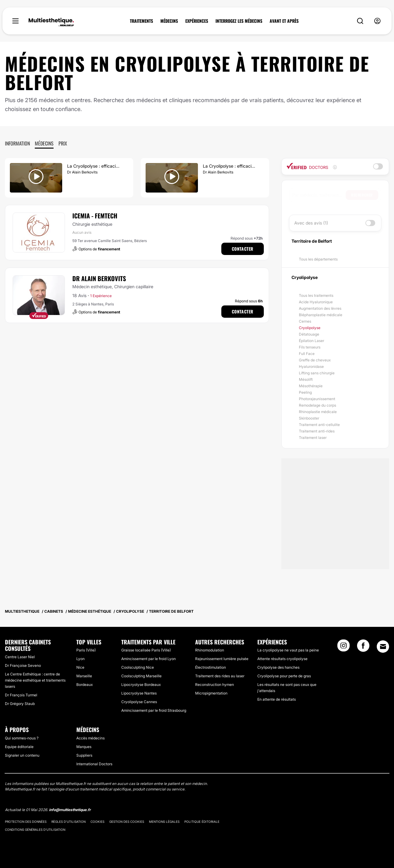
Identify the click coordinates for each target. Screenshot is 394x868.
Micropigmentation (211, 693)
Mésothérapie (311, 386)
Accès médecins (90, 738)
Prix (63, 143)
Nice (80, 667)
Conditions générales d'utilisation (35, 830)
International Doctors (94, 764)
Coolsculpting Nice (138, 667)
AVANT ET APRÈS (284, 21)
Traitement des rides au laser (220, 676)
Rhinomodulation (210, 650)
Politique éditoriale (202, 822)
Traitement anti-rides (317, 431)
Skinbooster (309, 418)
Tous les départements (318, 259)
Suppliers (84, 755)
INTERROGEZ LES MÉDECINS (239, 21)
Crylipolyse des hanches (278, 667)
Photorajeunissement (317, 399)
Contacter (243, 249)
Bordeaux (84, 685)
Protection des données (26, 822)
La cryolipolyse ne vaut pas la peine (288, 650)
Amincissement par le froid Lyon (149, 659)
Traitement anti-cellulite (319, 425)
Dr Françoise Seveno (23, 665)
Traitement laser (313, 438)
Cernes (305, 321)
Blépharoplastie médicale (321, 315)
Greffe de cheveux (315, 360)
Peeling (305, 392)
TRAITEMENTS (141, 21)
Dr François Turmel (21, 695)
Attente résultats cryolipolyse (282, 659)
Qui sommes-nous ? (22, 738)
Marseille (84, 676)
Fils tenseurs (310, 347)
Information (17, 143)
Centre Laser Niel (20, 657)
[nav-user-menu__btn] (377, 21)
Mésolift (306, 379)
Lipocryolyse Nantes (139, 693)
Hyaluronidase (311, 366)
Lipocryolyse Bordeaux (141, 685)
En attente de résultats (277, 699)
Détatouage (309, 334)
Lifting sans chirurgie (317, 373)
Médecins (44, 143)
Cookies (97, 822)
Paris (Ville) (86, 650)
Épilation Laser (312, 341)
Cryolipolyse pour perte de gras (284, 676)
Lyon (80, 659)
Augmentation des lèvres (320, 308)
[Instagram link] (344, 647)
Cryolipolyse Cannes (139, 702)
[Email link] (383, 647)
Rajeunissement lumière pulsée (222, 659)
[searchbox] (319, 195)
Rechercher (362, 195)
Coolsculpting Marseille (141, 676)
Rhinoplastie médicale (318, 412)
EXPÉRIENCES (197, 21)
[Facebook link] (363, 647)
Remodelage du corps (318, 405)
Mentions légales (164, 822)
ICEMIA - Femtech (95, 216)
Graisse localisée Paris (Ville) (146, 650)
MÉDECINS (169, 21)
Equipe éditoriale (19, 747)
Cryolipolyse (310, 328)
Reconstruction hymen (215, 685)
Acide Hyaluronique (316, 302)
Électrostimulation (211, 667)
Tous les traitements (316, 295)
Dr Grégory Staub (20, 704)
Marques (84, 747)
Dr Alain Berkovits (99, 278)
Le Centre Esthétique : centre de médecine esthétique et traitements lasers (35, 680)
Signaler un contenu (22, 755)
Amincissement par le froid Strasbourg (154, 710)
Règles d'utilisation (68, 822)
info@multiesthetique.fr (70, 810)
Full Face (307, 354)
